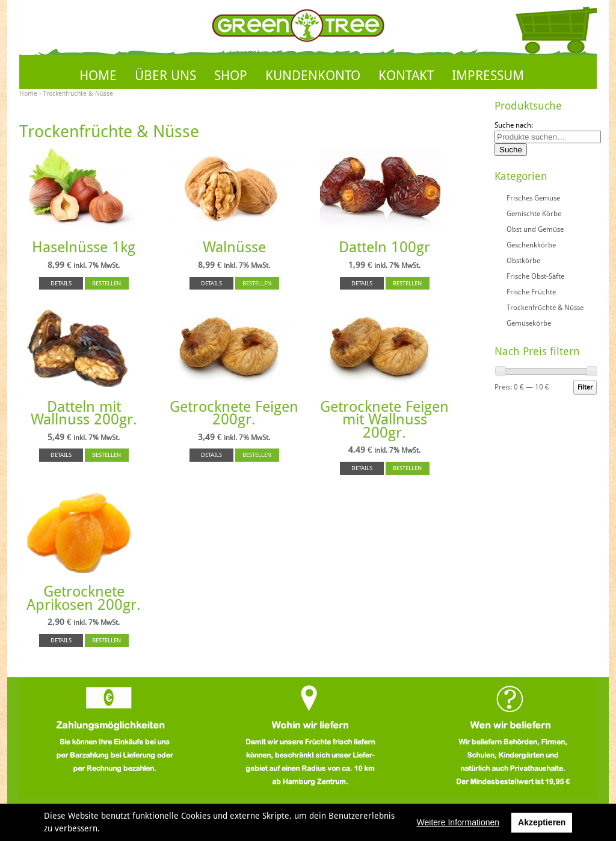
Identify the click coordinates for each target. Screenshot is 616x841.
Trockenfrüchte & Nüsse (545, 308)
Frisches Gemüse (533, 198)
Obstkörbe (523, 261)
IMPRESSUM (488, 76)
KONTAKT (406, 76)
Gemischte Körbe (534, 214)
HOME (98, 76)
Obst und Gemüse (535, 229)
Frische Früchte (531, 292)
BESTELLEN (106, 283)
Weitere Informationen (458, 822)
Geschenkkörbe (531, 245)
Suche (511, 150)
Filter (585, 387)
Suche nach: (514, 125)
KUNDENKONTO (313, 76)
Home (28, 94)
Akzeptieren (542, 822)
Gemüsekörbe (529, 323)
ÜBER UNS (165, 76)
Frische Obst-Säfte (535, 276)
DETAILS (61, 283)
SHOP (231, 76)
